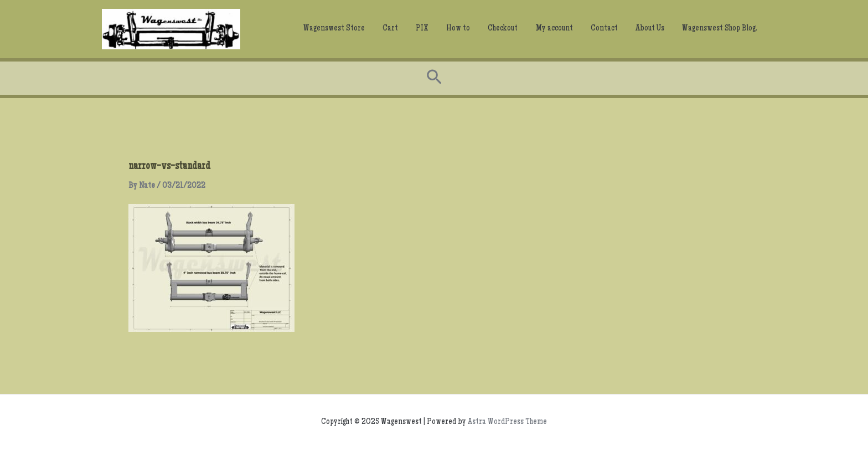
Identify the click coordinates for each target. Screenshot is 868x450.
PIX (422, 29)
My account (554, 29)
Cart (390, 29)
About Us (650, 29)
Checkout (503, 29)
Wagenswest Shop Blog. (720, 29)
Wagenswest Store (334, 29)
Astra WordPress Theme (507, 422)
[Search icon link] (434, 78)
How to (458, 29)
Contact (604, 29)
